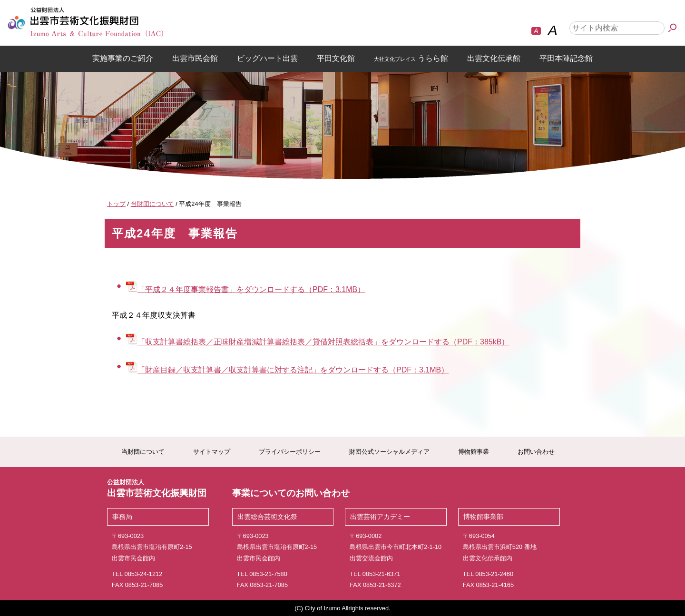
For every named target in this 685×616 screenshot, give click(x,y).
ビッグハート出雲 (267, 58)
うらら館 (411, 58)
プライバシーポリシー (290, 452)
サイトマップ (212, 452)
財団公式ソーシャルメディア (389, 452)
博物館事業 (474, 452)
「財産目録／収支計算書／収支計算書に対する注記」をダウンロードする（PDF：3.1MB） (287, 370)
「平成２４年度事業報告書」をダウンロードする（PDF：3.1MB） (245, 289)
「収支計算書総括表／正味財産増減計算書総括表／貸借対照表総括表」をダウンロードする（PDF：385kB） (318, 342)
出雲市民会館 (195, 58)
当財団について (143, 452)
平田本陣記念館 (566, 58)
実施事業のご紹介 (123, 58)
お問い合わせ (536, 452)
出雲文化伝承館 (494, 58)
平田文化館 (336, 58)
